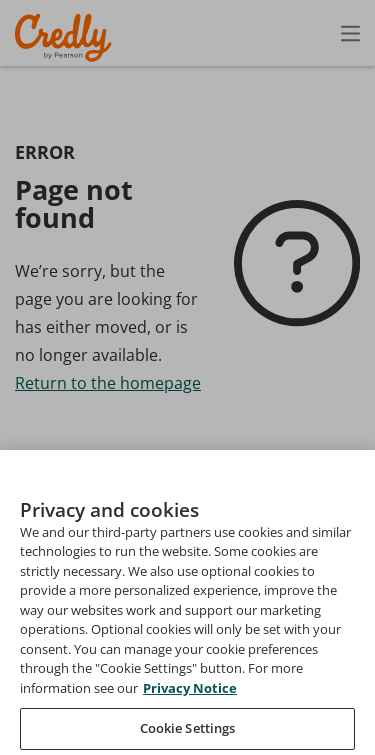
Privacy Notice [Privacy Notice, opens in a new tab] (190, 713)
